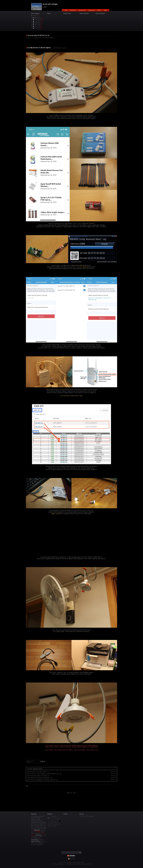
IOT (43, 835)
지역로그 (70, 862)
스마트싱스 (38, 835)
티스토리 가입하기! (71, 857)
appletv (42, 825)
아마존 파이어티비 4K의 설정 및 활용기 (37, 772)
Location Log (82, 10)
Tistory (90, 864)
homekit (33, 844)
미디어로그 (64, 862)
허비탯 (36, 827)
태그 (60, 862)
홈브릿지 (41, 843)
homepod (37, 825)
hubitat (40, 827)
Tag (66, 10)
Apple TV (43, 816)
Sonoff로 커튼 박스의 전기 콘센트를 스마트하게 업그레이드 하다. (43, 774)
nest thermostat (35, 816)
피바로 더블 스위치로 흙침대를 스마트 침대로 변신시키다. (41, 780)
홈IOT (43, 832)
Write (106, 10)
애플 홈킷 (37, 830)
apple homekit (35, 841)
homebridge (34, 821)
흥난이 (67, 864)
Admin (99, 10)
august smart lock (36, 822)
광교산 (40, 821)
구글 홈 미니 (37, 833)
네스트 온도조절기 (36, 818)
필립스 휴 (38, 838)
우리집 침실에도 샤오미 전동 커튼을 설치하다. (38, 778)
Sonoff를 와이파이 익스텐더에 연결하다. (44, 38)
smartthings (35, 840)
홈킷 (42, 841)
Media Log (73, 10)
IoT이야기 (56, 48)
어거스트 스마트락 (38, 824)
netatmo (33, 819)
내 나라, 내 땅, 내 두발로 (87, 816)
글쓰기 (83, 862)
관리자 (79, 862)
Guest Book (91, 10)
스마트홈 (38, 832)
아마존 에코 (39, 844)
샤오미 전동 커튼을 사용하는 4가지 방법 (37, 776)
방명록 (75, 862)
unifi (32, 833)
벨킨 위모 (41, 840)
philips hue (40, 828)
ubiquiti (36, 843)
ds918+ (38, 819)
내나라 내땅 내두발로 (50, 4)
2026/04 (54, 816)
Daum (80, 864)
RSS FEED (72, 859)
